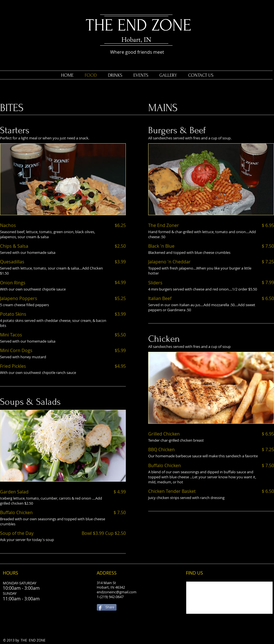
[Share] (107, 607)
